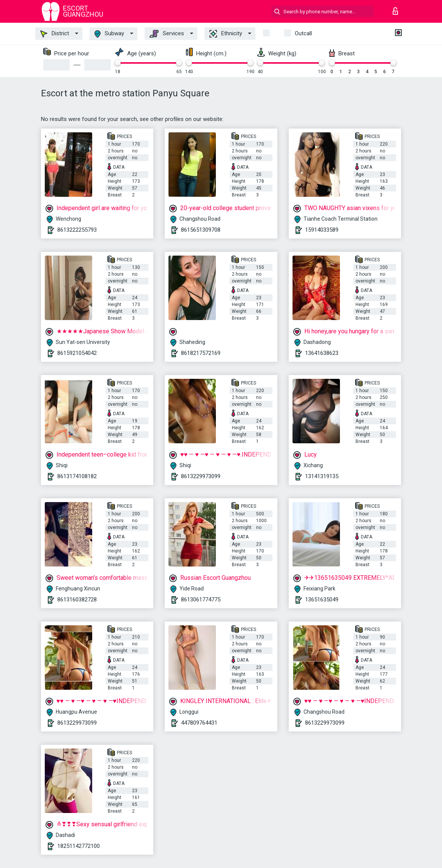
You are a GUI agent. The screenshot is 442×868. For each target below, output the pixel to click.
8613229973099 (201, 476)
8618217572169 (201, 353)
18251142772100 (79, 846)
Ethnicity (226, 34)
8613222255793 (77, 230)
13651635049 (322, 600)
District (55, 34)
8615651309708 (201, 230)
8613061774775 (201, 600)
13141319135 (322, 476)
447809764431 (199, 723)
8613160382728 (77, 600)
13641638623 (322, 353)
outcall (303, 33)
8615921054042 (77, 353)
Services (167, 34)
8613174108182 (77, 476)
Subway (109, 34)
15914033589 (322, 230)
